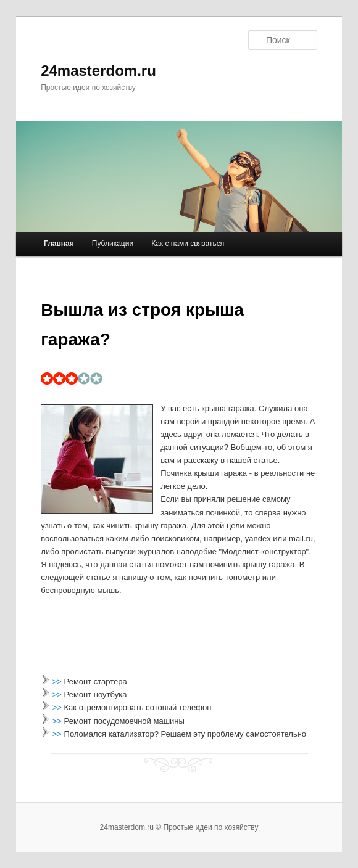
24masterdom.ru (98, 71)
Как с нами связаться (188, 244)
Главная (59, 244)
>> (58, 682)
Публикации (113, 244)
